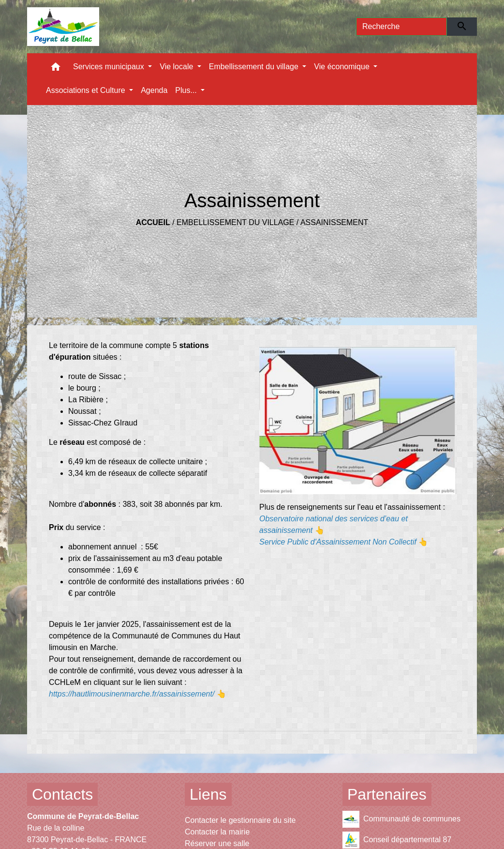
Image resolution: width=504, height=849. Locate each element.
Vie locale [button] (178, 67)
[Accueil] (63, 27)
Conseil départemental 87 (397, 840)
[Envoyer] (462, 27)
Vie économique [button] (343, 67)
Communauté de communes (401, 819)
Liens (208, 794)
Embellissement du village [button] (255, 67)
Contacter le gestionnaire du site (240, 820)
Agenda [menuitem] (154, 90)
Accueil (153, 222)
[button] (56, 69)
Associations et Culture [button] (87, 90)
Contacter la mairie (217, 832)
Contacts (62, 794)
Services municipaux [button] (110, 67)
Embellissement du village (235, 222)
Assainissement (334, 222)
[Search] (401, 27)
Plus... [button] (187, 90)
